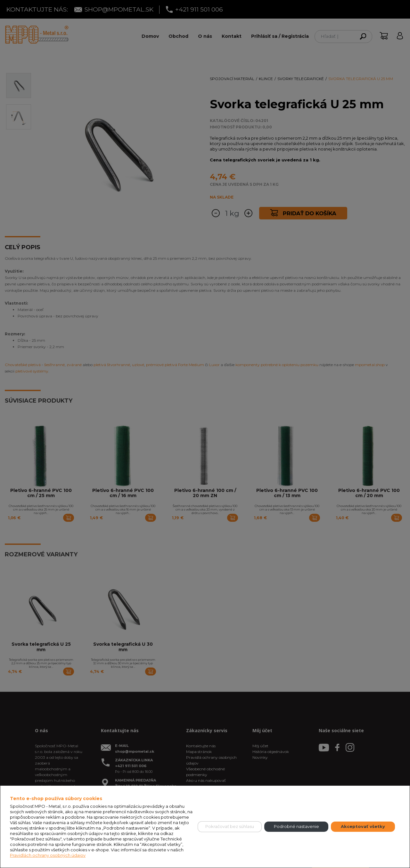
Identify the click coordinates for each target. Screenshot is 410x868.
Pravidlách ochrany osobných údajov (48, 855)
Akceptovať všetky (363, 826)
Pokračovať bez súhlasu (230, 826)
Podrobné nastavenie (296, 826)
